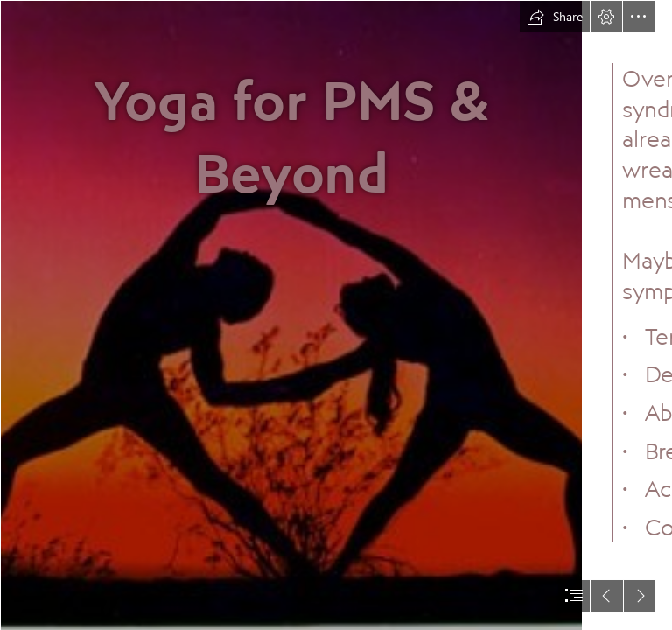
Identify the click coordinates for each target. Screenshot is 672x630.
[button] (555, 17)
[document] (336, 315)
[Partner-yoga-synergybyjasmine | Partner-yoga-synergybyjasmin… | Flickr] (290, 315)
